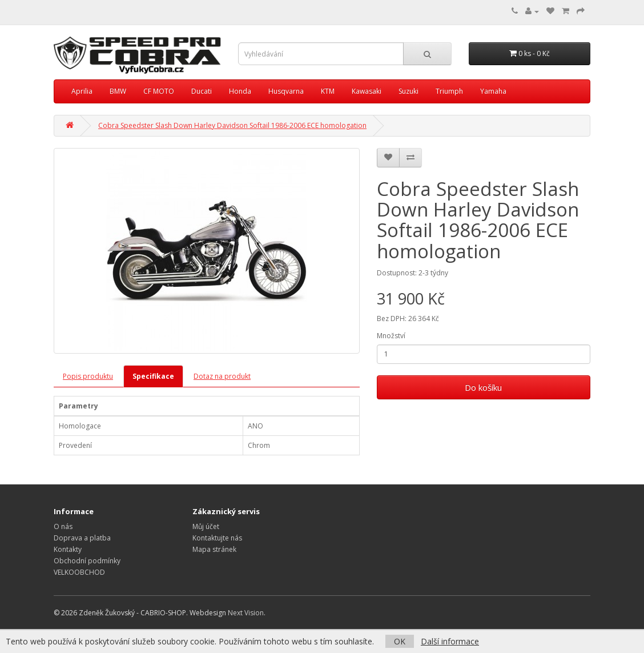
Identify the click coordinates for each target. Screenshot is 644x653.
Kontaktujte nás (217, 538)
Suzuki (408, 91)
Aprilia (82, 91)
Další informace (450, 641)
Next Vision (246, 613)
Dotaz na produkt (222, 376)
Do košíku (483, 387)
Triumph (449, 91)
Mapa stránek (214, 549)
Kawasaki (367, 91)
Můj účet (206, 526)
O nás (63, 526)
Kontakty (68, 549)
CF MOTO (159, 91)
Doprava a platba (82, 538)
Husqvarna (286, 91)
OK (400, 641)
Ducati (202, 91)
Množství (391, 336)
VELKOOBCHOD (79, 572)
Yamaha (493, 91)
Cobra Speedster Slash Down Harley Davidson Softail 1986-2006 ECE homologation (232, 125)
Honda (240, 91)
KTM (328, 91)
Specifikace (153, 376)
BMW (118, 91)
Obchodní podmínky (87, 561)
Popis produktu (88, 376)
